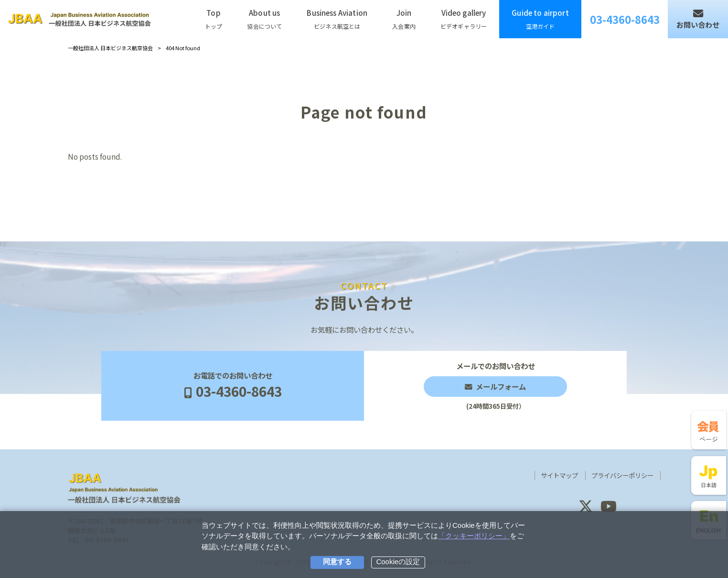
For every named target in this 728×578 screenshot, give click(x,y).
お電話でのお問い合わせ (233, 386)
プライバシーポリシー (622, 475)
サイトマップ (559, 475)
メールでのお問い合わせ (495, 386)
